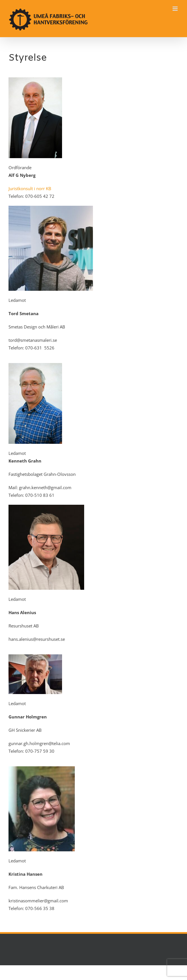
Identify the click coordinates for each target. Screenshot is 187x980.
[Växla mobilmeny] (176, 9)
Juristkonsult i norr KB (30, 188)
